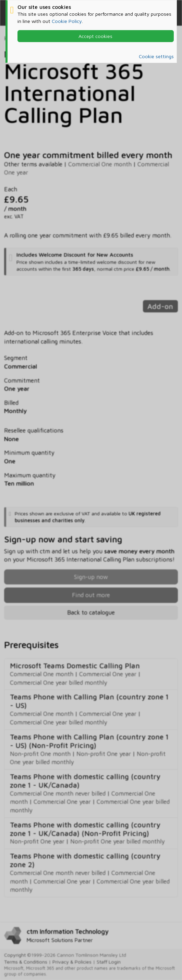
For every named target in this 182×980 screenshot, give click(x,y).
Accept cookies (95, 36)
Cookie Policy (67, 21)
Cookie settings (156, 56)
